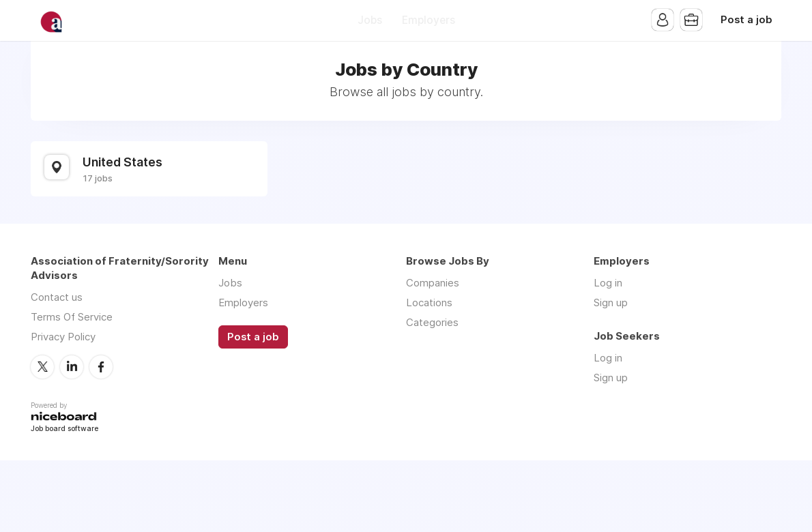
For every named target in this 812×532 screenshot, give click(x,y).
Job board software (64, 429)
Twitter (42, 367)
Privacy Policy (63, 337)
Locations (429, 302)
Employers (429, 20)
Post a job (746, 20)
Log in (608, 283)
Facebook (101, 367)
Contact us (57, 297)
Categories (432, 322)
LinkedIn (72, 367)
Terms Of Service (72, 317)
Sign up (611, 302)
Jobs (370, 20)
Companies (433, 283)
